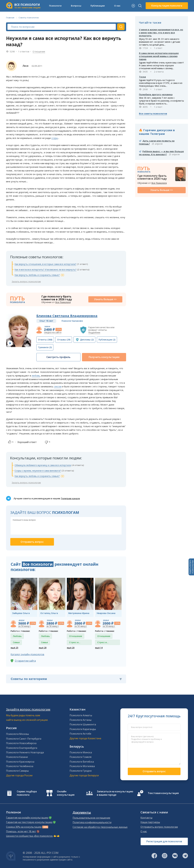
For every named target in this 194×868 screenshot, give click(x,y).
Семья (16, 642)
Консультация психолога (167, 6)
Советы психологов (29, 18)
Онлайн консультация (66, 793)
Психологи (55, 6)
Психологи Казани (17, 757)
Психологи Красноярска (20, 762)
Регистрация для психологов (164, 841)
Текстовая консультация (163, 793)
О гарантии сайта (25, 661)
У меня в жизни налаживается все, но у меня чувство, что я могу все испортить (161, 33)
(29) (64, 340)
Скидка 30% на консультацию (24, 827)
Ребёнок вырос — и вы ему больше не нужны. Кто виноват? (161, 153)
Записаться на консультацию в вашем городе (115, 793)
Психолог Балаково (72, 321)
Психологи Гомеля (80, 757)
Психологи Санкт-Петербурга (24, 739)
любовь (36, 376)
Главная (10, 18)
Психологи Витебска (82, 762)
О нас (117, 6)
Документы (82, 812)
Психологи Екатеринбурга (22, 748)
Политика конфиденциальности (92, 822)
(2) (87, 340)
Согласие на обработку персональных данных (100, 827)
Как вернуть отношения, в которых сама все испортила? (45, 264)
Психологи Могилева (82, 766)
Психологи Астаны (80, 720)
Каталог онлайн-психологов (27, 654)
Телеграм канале (70, 498)
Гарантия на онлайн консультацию (27, 818)
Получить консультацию (104, 357)
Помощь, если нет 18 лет (21, 831)
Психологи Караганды (83, 729)
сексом (58, 386)
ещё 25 (14, 648)
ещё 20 (71, 648)
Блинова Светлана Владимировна (67, 316)
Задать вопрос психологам (26, 281)
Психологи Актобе (80, 734)
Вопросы (76, 6)
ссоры (55, 138)
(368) (45, 340)
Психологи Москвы (17, 734)
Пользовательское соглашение (91, 818)
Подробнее (94, 332)
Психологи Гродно (81, 771)
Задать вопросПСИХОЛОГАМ (191, 567)
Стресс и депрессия (75, 643)
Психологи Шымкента (83, 724)
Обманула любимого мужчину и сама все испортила (43, 465)
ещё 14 (99, 648)
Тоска (142, 77)
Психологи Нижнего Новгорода (25, 752)
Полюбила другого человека (156, 94)
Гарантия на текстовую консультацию (29, 822)
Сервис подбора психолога (27, 793)
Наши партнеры (150, 822)
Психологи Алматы (81, 715)
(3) (45, 347)
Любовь (17, 636)
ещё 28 (43, 648)
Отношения (39, 52)
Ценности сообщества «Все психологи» (29, 836)
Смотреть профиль (58, 357)
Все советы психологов (153, 113)
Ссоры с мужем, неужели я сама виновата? (38, 471)
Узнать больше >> (105, 299)
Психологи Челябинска (20, 766)
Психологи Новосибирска (21, 743)
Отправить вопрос (154, 771)
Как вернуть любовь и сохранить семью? (37, 275)
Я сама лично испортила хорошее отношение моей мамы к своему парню (159, 56)
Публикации (98, 6)
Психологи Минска (81, 752)
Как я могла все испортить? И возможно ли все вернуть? (45, 269)
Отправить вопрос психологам (159, 827)
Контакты (146, 818)
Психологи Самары (17, 771)
